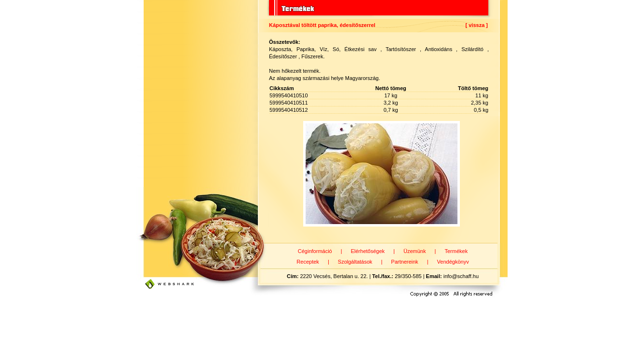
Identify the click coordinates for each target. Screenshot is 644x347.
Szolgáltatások (355, 262)
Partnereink (404, 262)
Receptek (308, 262)
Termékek (456, 251)
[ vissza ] (477, 25)
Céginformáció (315, 251)
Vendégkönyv (453, 262)
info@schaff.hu (461, 276)
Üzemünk (415, 251)
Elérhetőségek (368, 251)
